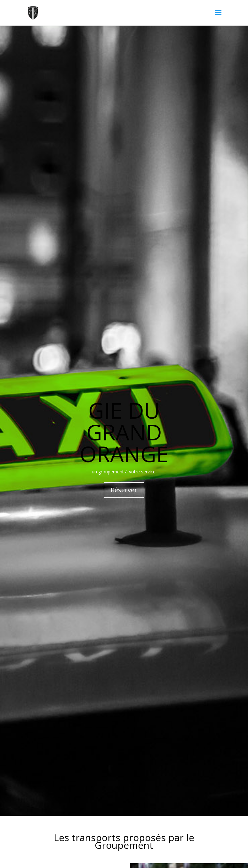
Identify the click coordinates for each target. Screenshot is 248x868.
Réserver (124, 490)
